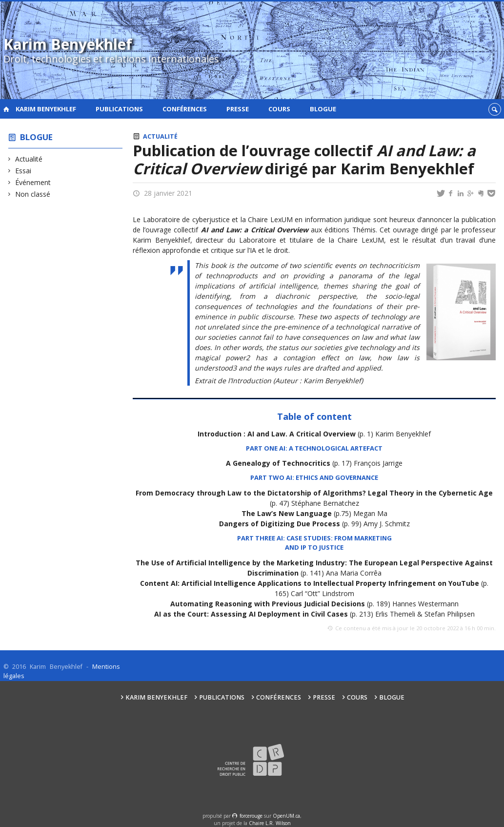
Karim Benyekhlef (46, 109)
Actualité (29, 159)
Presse (238, 109)
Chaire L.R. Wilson (270, 823)
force (251, 816)
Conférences (185, 109)
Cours (279, 109)
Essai (23, 171)
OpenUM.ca (286, 816)
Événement (33, 182)
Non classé (33, 194)
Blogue (323, 109)
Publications (119, 109)
